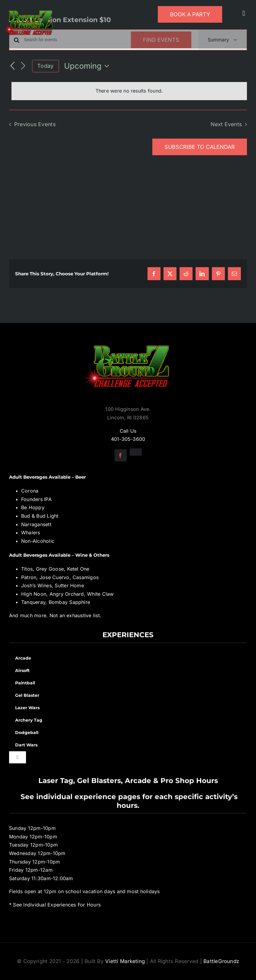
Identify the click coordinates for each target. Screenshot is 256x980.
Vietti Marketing (125, 961)
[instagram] (136, 452)
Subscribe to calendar (200, 147)
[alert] (129, 91)
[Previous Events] (13, 66)
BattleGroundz (221, 961)
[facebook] (121, 455)
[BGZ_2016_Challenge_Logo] (128, 340)
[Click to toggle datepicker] (88, 66)
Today (45, 66)
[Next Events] (23, 66)
